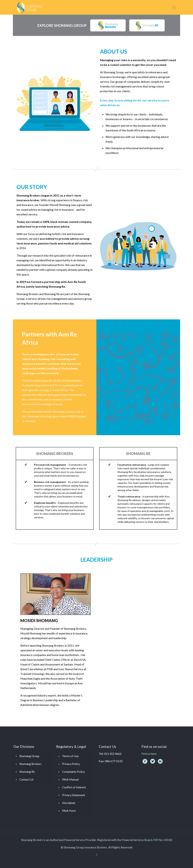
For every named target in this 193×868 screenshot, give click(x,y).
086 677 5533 (114, 761)
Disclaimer (69, 803)
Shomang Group (29, 756)
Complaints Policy (73, 772)
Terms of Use (70, 756)
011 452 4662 (113, 754)
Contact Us (27, 779)
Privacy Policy (71, 764)
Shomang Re (27, 772)
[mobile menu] (174, 7)
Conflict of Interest (74, 787)
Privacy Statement (74, 795)
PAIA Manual (70, 779)
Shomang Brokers (31, 764)
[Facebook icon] (96, 855)
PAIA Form (69, 811)
